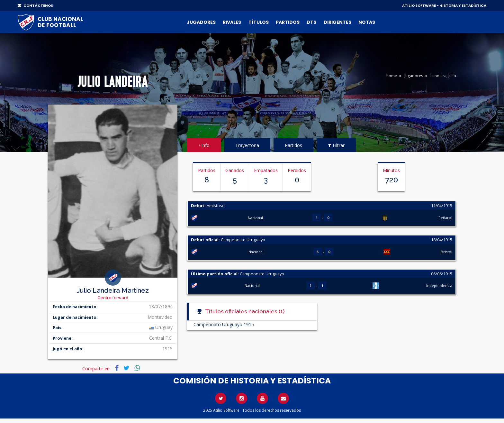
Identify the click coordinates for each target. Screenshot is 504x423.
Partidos (288, 22)
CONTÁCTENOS (35, 5)
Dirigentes (337, 22)
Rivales (232, 22)
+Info (204, 145)
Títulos (259, 22)
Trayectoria (247, 145)
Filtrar (336, 145)
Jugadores (201, 22)
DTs (311, 22)
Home (391, 76)
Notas (367, 22)
